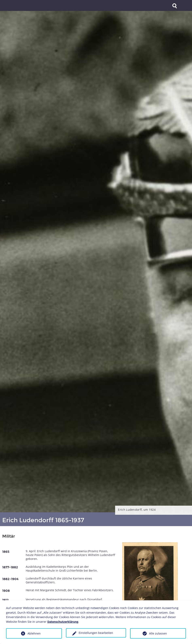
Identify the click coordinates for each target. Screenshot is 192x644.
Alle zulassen (158, 633)
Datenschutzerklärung (63, 622)
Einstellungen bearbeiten (96, 633)
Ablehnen (34, 633)
